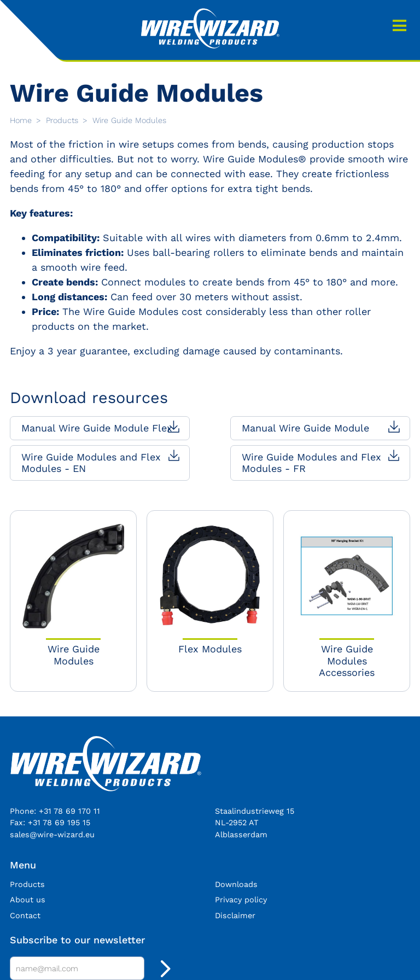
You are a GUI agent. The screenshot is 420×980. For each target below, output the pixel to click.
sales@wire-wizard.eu (52, 835)
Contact (25, 915)
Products (63, 120)
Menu (399, 26)
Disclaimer (235, 915)
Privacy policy (241, 900)
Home (22, 120)
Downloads (236, 884)
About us (28, 900)
